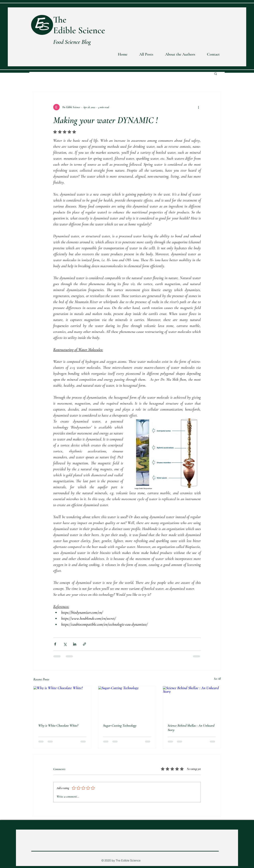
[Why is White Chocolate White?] (62, 702)
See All (217, 679)
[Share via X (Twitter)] (65, 644)
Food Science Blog (72, 42)
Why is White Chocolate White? (58, 725)
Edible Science (79, 30)
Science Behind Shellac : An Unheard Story (191, 728)
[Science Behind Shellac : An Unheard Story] (192, 702)
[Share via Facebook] (55, 644)
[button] (177, 54)
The (60, 20)
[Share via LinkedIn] (75, 644)
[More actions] (198, 107)
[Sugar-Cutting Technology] (127, 702)
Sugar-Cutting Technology (120, 725)
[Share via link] (84, 644)
